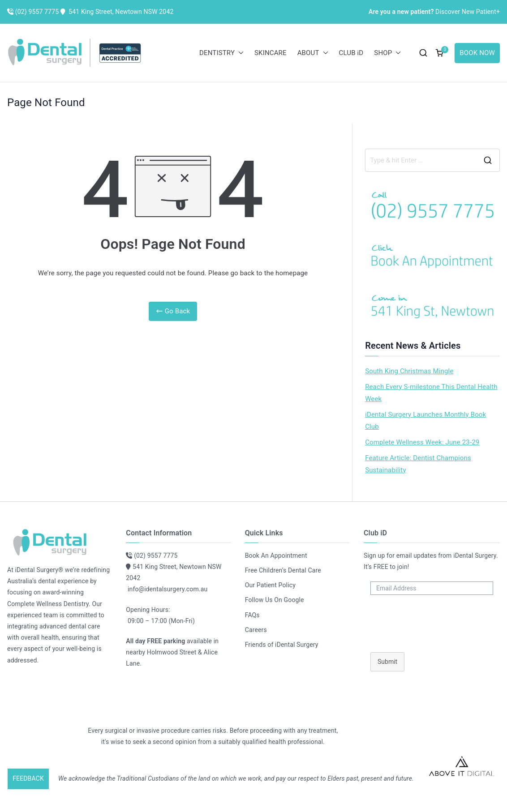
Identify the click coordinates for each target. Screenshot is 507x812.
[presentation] (432, 621)
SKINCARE (271, 53)
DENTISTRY (221, 53)
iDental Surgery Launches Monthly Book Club (425, 421)
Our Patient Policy (270, 585)
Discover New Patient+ (434, 12)
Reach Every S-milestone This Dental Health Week (431, 393)
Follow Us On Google (275, 600)
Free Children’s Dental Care (283, 570)
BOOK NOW (477, 53)
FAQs (252, 615)
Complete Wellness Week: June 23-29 (422, 442)
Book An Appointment (276, 556)
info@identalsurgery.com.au (168, 589)
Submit (387, 662)
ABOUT (313, 53)
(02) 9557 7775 (156, 556)
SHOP (387, 53)
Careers (256, 630)
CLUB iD (351, 53)
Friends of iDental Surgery (282, 645)
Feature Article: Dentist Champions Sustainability (418, 464)
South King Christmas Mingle (409, 371)
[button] (239, 53)
